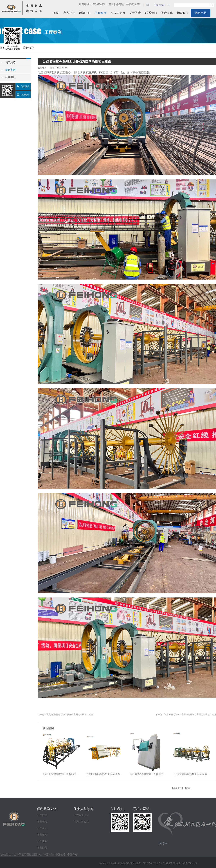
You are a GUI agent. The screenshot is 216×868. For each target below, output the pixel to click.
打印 (188, 788)
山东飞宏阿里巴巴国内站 (28, 855)
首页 (56, 13)
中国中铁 (49, 855)
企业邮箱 (25, 95)
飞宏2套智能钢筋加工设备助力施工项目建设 (62, 774)
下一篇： (186, 715)
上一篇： (65, 715)
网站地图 (171, 863)
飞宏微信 (25, 86)
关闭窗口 (177, 788)
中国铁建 (60, 855)
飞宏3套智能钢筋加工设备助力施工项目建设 (149, 774)
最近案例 (29, 48)
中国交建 (72, 855)
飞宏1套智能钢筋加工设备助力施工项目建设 (105, 774)
